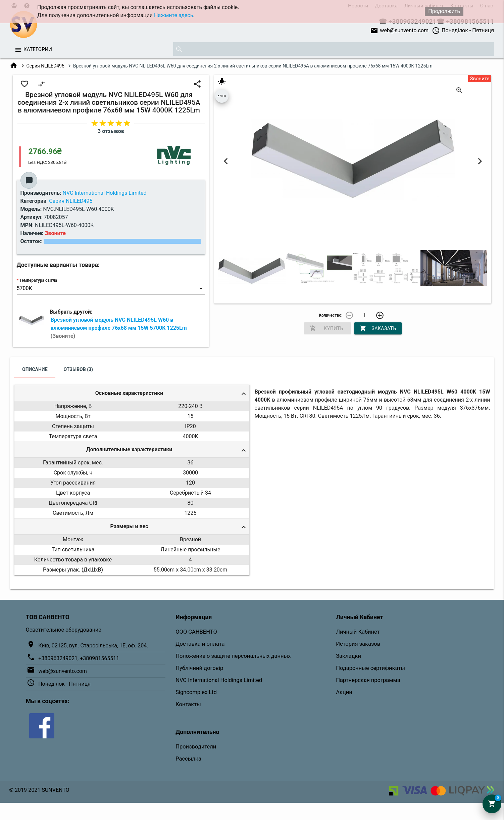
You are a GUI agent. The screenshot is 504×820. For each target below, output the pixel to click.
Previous (226, 161)
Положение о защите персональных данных (233, 656)
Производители (196, 747)
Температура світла (38, 280)
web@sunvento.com (399, 31)
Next (480, 161)
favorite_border (24, 84)
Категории (38, 49)
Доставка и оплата (200, 644)
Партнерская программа (368, 680)
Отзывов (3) (79, 369)
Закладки (348, 656)
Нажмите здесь (173, 15)
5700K (222, 96)
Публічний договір (199, 668)
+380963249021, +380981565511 (79, 658)
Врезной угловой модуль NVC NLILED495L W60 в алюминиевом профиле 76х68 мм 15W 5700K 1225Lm (119, 328)
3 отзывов (111, 131)
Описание (35, 369)
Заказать (378, 328)
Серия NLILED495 (45, 66)
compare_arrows (42, 84)
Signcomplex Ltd (196, 692)
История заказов (358, 644)
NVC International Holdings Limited (219, 680)
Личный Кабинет (358, 632)
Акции (344, 692)
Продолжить (444, 11)
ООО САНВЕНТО (196, 632)
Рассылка (188, 759)
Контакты (188, 704)
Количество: (331, 315)
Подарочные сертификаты (370, 668)
